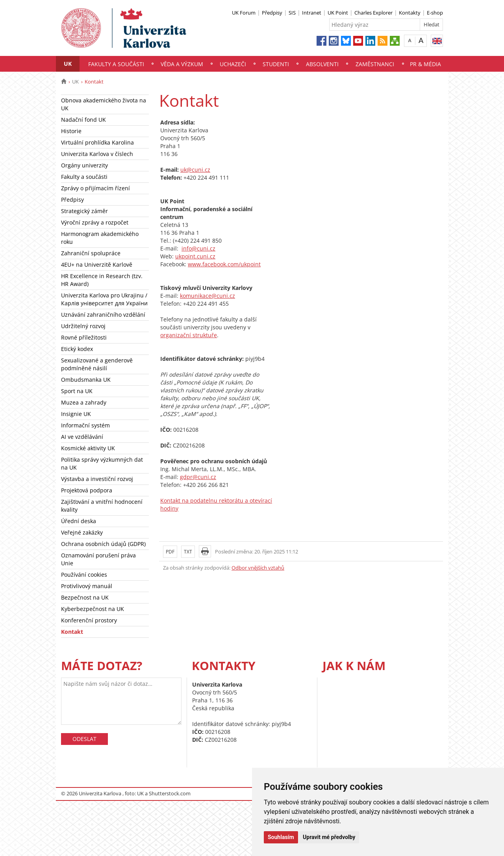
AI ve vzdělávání (82, 437)
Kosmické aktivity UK (88, 448)
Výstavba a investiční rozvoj (97, 479)
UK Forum (244, 13)
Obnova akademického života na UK (104, 104)
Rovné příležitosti (84, 337)
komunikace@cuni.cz (208, 296)
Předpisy (272, 13)
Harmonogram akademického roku (100, 238)
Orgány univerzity (84, 165)
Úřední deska (79, 521)
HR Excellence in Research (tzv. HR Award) (102, 280)
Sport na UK (77, 391)
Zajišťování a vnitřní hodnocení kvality (102, 506)
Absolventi (322, 64)
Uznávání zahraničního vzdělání (103, 315)
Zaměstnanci (375, 64)
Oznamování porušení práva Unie (98, 559)
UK (68, 64)
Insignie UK (76, 414)
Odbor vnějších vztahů (258, 568)
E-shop (435, 13)
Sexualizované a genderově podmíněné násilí (97, 364)
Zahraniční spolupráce (91, 253)
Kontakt (72, 632)
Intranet (312, 13)
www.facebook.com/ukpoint (224, 264)
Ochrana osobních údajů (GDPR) (103, 544)
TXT (188, 552)
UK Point (338, 13)
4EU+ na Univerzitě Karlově (97, 265)
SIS (292, 13)
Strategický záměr (84, 211)
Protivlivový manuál (87, 586)
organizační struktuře (189, 335)
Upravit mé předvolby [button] (329, 837)
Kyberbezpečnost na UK (93, 609)
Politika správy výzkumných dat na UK (102, 463)
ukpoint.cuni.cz (195, 256)
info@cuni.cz (198, 248)
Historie (71, 131)
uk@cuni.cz (195, 170)
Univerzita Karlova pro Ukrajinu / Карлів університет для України (104, 299)
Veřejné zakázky (82, 532)
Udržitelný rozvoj (83, 326)
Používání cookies (84, 575)
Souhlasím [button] (281, 837)
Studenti (276, 64)
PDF (170, 552)
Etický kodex (77, 349)
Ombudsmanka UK (86, 380)
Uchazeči (233, 64)
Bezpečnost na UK (85, 597)
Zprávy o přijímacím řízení (95, 188)
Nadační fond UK (83, 120)
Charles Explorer (373, 13)
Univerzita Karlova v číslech (97, 154)
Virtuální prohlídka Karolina (97, 142)
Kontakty (410, 13)
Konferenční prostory (89, 620)
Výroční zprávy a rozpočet (95, 222)
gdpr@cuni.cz (198, 477)
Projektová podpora (87, 490)
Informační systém (85, 425)
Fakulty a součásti (116, 64)
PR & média (425, 64)
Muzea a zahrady (84, 402)
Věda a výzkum (182, 64)
